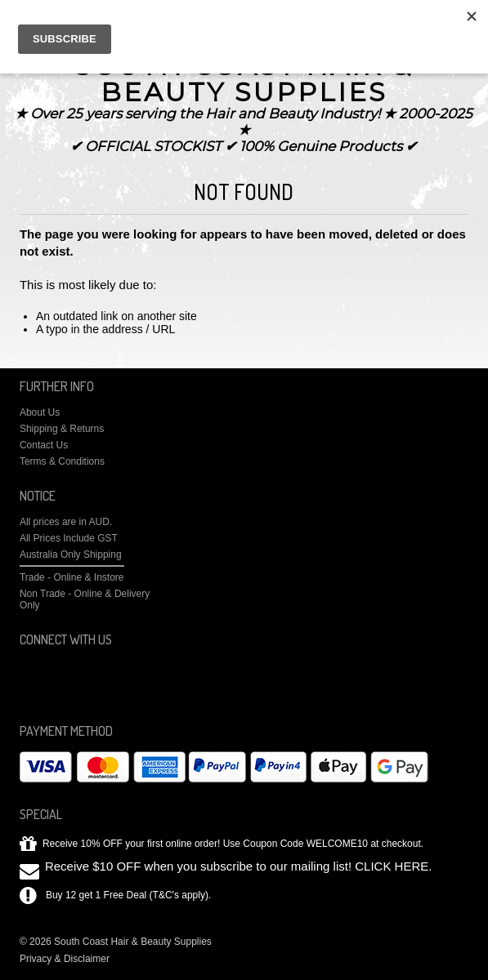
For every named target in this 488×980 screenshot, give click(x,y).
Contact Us (44, 445)
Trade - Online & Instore (72, 577)
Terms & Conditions (62, 461)
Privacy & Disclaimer (65, 959)
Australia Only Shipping (71, 555)
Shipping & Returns (62, 429)
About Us (40, 412)
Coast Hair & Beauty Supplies (244, 79)
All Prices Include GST (69, 538)
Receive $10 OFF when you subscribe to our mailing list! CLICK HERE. (239, 866)
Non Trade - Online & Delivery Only (85, 599)
